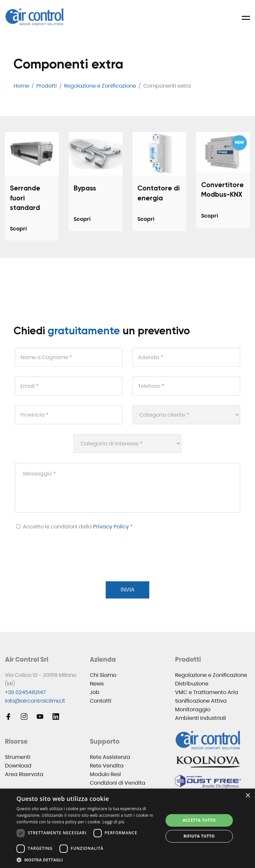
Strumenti (18, 757)
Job (95, 692)
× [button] (248, 796)
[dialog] (127, 828)
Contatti (101, 701)
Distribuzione (192, 684)
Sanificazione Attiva (201, 701)
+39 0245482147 (25, 692)
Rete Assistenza (110, 757)
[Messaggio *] (127, 488)
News (97, 684)
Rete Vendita (107, 766)
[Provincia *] (69, 415)
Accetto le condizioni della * (74, 527)
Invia (127, 590)
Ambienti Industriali (200, 718)
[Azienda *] (186, 357)
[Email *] (69, 386)
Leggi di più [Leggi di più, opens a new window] (113, 822)
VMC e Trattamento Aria (207, 692)
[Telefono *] (186, 386)
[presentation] (64, 564)
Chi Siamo (103, 675)
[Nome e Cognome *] (69, 357)
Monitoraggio (193, 709)
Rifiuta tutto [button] (199, 836)
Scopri (18, 229)
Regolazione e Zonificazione (211, 675)
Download (18, 766)
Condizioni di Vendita (118, 783)
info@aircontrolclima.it (35, 701)
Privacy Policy (111, 527)
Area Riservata (24, 774)
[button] (88, 860)
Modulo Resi (105, 774)
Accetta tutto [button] (199, 820)
